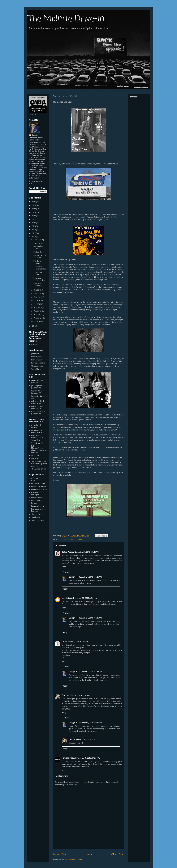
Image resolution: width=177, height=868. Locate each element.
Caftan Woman (68, 552)
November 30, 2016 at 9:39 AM (85, 598)
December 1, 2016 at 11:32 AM (77, 642)
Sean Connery (37, 360)
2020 (34, 223)
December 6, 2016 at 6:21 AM (90, 723)
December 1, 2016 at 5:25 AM (90, 577)
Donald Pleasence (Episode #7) (38, 413)
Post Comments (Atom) (73, 860)
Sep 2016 (38, 294)
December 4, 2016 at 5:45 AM (90, 672)
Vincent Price (36, 369)
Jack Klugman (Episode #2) (37, 387)
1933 (61, 539)
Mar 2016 (38, 315)
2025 (34, 205)
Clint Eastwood (37, 366)
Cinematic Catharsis (39, 489)
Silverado (35, 456)
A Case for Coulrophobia (40, 268)
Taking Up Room (38, 520)
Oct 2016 (38, 290)
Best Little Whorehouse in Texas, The (37, 438)
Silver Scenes (36, 514)
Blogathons (68, 539)
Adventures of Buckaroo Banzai (38, 432)
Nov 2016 (38, 243)
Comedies (78, 539)
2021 (34, 219)
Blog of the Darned (39, 486)
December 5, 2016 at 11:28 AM (78, 695)
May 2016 (38, 308)
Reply (64, 567)
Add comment (62, 776)
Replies (68, 572)
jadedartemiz (67, 598)
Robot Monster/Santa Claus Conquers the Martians (39, 449)
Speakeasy (35, 517)
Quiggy (72, 577)
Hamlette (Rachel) (69, 758)
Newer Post (60, 854)
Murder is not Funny (39, 262)
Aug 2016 (38, 297)
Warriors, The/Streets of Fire (39, 468)
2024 (34, 209)
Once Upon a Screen (36, 502)
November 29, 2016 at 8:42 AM (87, 552)
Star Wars (35, 459)
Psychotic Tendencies (39, 279)
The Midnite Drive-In (66, 19)
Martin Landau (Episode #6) (37, 408)
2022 (34, 216)
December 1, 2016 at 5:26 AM (90, 618)
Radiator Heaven (38, 506)
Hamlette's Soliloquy (35, 494)
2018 (34, 230)
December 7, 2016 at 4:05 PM (84, 739)
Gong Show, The (38, 443)
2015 (34, 326)
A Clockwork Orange (36, 426)
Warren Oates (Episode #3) (37, 392)
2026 (34, 202)
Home (89, 854)
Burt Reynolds (37, 357)
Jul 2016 (37, 301)
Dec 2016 (38, 240)
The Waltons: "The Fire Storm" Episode (39, 463)
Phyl (64, 695)
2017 (34, 233)
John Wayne (36, 354)
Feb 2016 (38, 318)
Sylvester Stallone (38, 363)
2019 (34, 226)
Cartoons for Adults (39, 273)
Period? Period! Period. (40, 256)
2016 (34, 237)
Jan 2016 (38, 322)
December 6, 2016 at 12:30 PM (88, 758)
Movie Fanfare (37, 498)
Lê (63, 642)
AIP (33, 345)
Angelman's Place (38, 483)
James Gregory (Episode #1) (37, 381)
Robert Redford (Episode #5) (37, 402)
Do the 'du (38, 252)
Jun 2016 (38, 304)
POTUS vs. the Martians (39, 285)
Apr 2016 (38, 311)
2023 (34, 212)
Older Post (118, 854)
